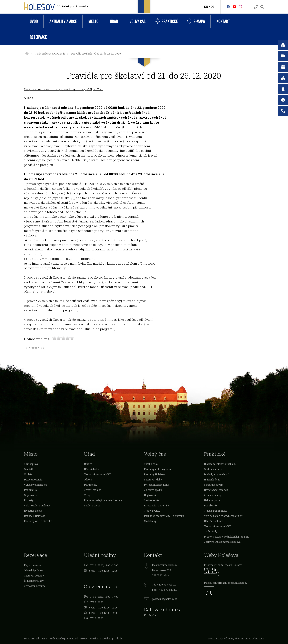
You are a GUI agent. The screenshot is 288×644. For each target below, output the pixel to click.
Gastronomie (151, 500)
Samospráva (31, 464)
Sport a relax (151, 464)
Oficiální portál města (72, 6)
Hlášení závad (212, 479)
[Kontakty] (256, 7)
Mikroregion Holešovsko (38, 521)
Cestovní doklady (34, 576)
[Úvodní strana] (27, 54)
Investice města (33, 511)
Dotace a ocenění (34, 479)
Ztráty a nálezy (213, 495)
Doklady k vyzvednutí (216, 474)
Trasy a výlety (152, 511)
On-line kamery (213, 469)
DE (212, 7)
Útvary (88, 464)
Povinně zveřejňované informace (103, 500)
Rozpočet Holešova (35, 516)
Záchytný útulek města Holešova (222, 542)
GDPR (84, 638)
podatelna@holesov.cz (165, 599)
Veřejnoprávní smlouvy (37, 505)
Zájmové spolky (153, 490)
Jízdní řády (211, 531)
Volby (87, 495)
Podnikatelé (31, 490)
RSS (44, 638)
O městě (29, 469)
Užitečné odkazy (213, 521)
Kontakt (223, 21)
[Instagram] (240, 6)
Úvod (34, 21)
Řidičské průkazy (34, 581)
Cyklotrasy (150, 521)
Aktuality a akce (63, 21)
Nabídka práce (212, 500)
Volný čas (138, 21)
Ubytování (150, 495)
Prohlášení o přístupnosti (64, 638)
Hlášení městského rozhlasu (220, 464)
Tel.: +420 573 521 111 (164, 584)
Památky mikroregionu (157, 469)
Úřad (114, 21)
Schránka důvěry (214, 485)
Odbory (88, 479)
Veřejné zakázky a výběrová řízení (224, 516)
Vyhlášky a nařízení (35, 485)
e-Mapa (196, 22)
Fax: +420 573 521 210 (165, 590)
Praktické (167, 21)
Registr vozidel (33, 565)
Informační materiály (156, 505)
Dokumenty (91, 485)
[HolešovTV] (234, 6)
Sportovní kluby (153, 479)
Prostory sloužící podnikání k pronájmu (227, 537)
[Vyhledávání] (262, 7)
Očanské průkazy (34, 570)
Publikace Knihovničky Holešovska (164, 516)
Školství (29, 474)
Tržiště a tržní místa (216, 511)
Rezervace (38, 37)
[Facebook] (228, 6)
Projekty (29, 500)
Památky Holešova (155, 474)
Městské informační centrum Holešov (226, 583)
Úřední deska (92, 469)
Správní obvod (92, 505)
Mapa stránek (32, 638)
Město (93, 21)
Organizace (30, 495)
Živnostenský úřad (35, 586)
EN (206, 7)
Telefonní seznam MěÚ (97, 474)
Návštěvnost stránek (216, 490)
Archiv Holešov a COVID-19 (49, 54)
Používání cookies (100, 638)
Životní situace (92, 490)
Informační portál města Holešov (223, 565)
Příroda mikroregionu (156, 485)
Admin (119, 638)
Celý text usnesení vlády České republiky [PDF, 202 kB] (64, 89)
